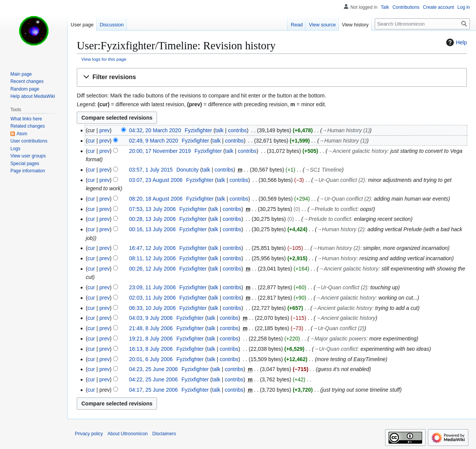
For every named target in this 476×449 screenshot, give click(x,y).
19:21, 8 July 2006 (151, 339)
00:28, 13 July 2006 (152, 219)
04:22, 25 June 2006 (154, 379)
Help (456, 42)
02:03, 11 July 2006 (152, 298)
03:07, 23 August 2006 (156, 180)
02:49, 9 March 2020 (154, 141)
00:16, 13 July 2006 (152, 229)
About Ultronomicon (127, 434)
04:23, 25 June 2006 (154, 369)
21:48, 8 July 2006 (151, 328)
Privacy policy (89, 434)
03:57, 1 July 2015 (151, 170)
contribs (237, 130)
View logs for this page (104, 59)
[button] (272, 77)
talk (220, 130)
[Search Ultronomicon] (422, 24)
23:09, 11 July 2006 (152, 287)
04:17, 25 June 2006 (154, 390)
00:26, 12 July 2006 (152, 269)
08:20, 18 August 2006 (156, 199)
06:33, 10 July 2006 (152, 308)
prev (104, 130)
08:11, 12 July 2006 (152, 258)
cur (91, 141)
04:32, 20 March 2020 (155, 130)
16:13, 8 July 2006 (151, 349)
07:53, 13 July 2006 (152, 209)
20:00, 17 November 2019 (160, 151)
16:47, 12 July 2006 (152, 248)
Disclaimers (164, 434)
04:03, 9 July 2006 (151, 318)
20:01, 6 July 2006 (151, 359)
